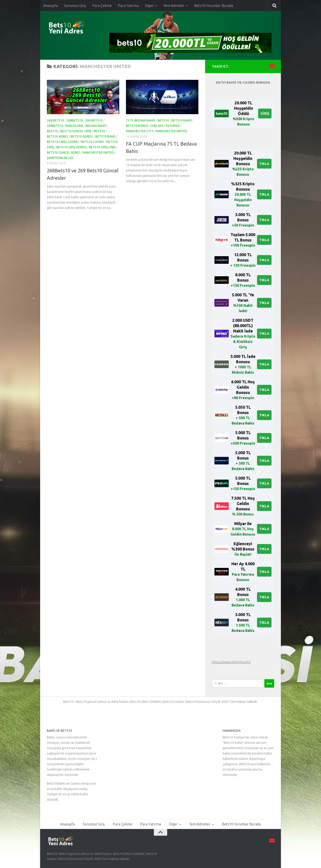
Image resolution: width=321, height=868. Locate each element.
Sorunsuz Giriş (75, 6)
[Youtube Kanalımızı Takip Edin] (272, 66)
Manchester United (98, 153)
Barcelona (74, 126)
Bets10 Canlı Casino (63, 142)
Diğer (149, 6)
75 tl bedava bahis (141, 120)
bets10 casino (93, 142)
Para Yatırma (128, 6)
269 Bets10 (94, 120)
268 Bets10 (55, 120)
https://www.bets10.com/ (231, 662)
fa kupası (173, 126)
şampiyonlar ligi (60, 158)
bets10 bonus (137, 126)
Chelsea (157, 126)
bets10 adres (58, 136)
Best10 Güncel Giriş (76, 131)
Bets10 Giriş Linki (102, 147)
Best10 (52, 131)
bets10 (99, 131)
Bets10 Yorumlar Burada (214, 6)
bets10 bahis (106, 136)
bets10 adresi (82, 136)
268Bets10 (75, 120)
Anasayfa (50, 6)
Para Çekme (102, 6)
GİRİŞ (265, 113)
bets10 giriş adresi (71, 147)
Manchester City (140, 131)
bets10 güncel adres (64, 153)
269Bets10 (55, 126)
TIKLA (264, 164)
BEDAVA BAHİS (96, 126)
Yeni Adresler (174, 6)
